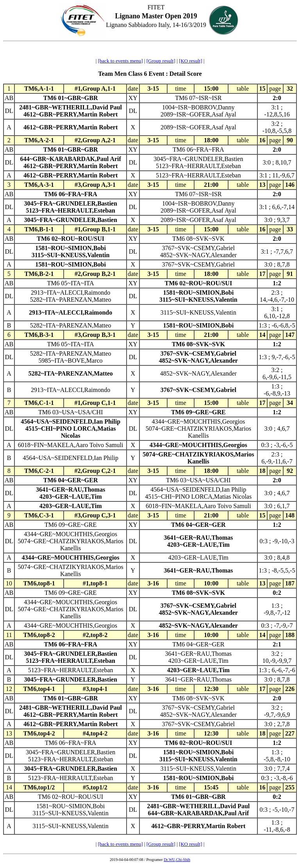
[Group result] (161, 61)
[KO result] (191, 61)
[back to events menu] (121, 61)
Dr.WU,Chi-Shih (177, 860)
